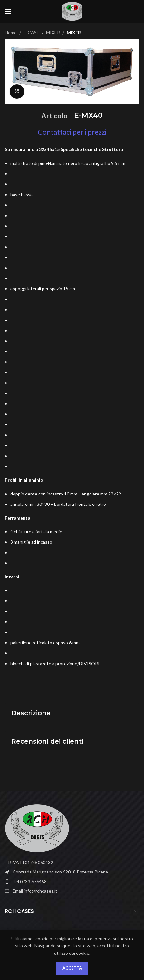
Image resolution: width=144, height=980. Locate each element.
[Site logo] (72, 11)
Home (11, 32)
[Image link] (37, 828)
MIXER (53, 32)
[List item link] (72, 882)
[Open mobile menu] (8, 11)
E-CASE (31, 32)
